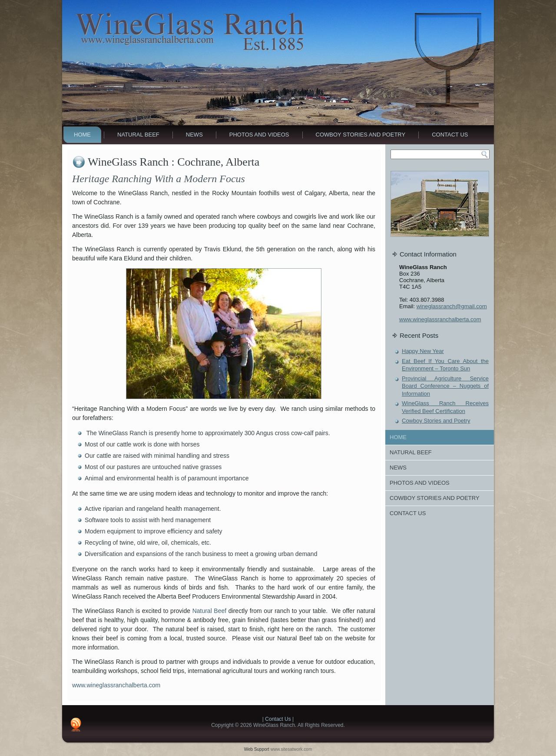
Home (82, 135)
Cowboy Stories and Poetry (361, 135)
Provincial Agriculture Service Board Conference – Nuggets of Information (445, 386)
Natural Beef (138, 135)
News (194, 135)
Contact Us (450, 135)
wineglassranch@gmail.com (452, 306)
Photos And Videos (259, 135)
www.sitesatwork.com (291, 749)
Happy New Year (423, 351)
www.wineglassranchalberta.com (116, 685)
